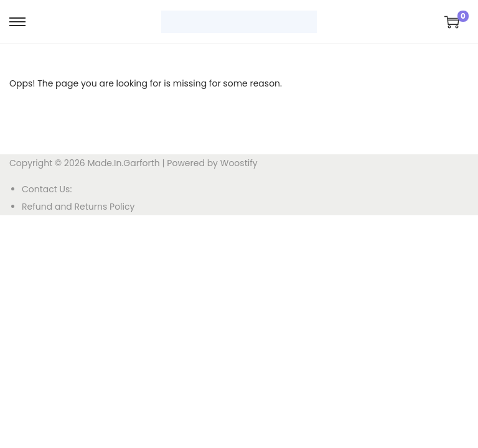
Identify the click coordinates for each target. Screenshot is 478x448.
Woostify (239, 163)
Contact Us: (47, 189)
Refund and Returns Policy (78, 207)
